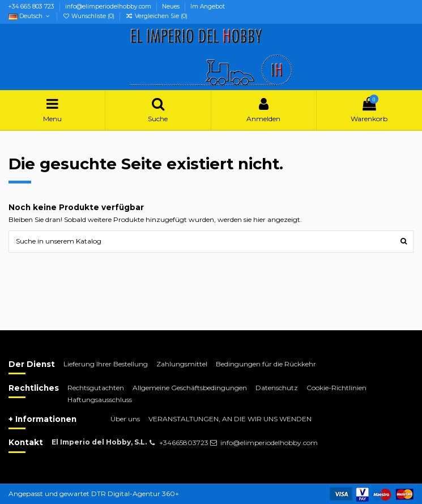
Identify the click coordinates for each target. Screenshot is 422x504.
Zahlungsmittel (182, 364)
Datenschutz (277, 388)
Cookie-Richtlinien (336, 388)
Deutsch (30, 16)
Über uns (125, 419)
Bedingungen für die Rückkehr (266, 364)
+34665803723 (184, 443)
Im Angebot (208, 7)
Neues (172, 7)
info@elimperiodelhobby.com (109, 7)
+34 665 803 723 (32, 7)
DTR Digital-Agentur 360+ (135, 494)
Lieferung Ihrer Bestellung (106, 364)
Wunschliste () (89, 16)
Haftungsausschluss (100, 400)
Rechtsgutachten (96, 388)
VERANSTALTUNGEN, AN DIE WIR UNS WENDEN (230, 419)
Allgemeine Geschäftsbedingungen (190, 388)
